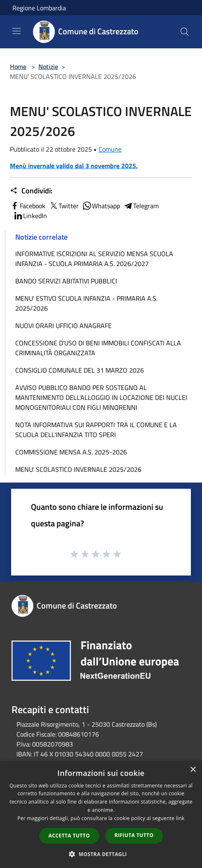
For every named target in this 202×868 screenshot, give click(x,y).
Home (18, 67)
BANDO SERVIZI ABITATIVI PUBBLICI (66, 281)
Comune (110, 149)
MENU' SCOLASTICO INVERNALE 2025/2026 (78, 469)
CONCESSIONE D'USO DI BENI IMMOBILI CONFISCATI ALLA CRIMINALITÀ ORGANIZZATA (98, 348)
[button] (101, 854)
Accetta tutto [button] (69, 836)
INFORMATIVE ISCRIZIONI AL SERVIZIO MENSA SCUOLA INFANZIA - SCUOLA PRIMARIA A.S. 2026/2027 (94, 259)
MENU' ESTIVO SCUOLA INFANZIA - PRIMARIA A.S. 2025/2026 (86, 303)
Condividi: (31, 191)
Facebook (28, 206)
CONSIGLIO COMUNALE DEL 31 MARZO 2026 (80, 370)
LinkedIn (30, 216)
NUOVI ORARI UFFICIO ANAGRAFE (63, 326)
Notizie (48, 67)
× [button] (193, 770)
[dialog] (101, 814)
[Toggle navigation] (16, 31)
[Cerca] (185, 32)
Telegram (141, 206)
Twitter (64, 206)
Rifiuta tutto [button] (134, 835)
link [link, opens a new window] (180, 818)
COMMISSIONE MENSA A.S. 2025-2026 (71, 452)
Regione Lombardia (39, 8)
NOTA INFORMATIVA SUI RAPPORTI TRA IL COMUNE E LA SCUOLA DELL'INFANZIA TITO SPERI (96, 430)
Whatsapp (101, 206)
